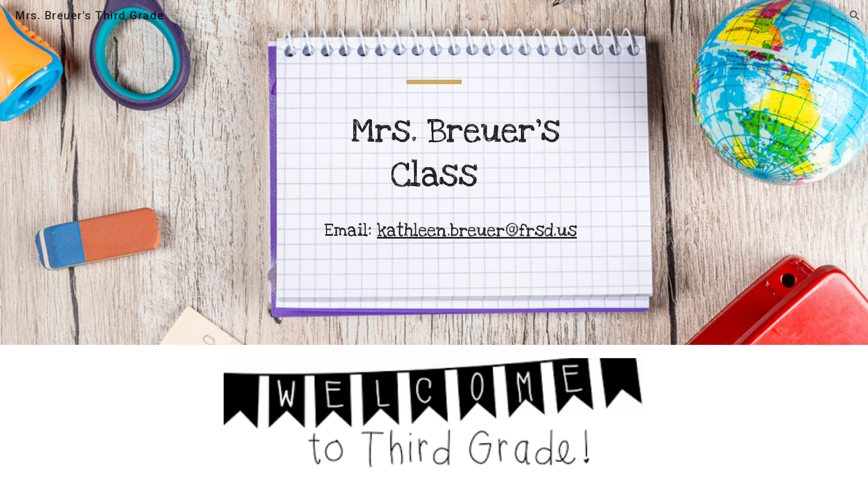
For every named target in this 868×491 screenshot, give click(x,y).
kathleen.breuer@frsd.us (477, 231)
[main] (434, 172)
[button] (855, 15)
